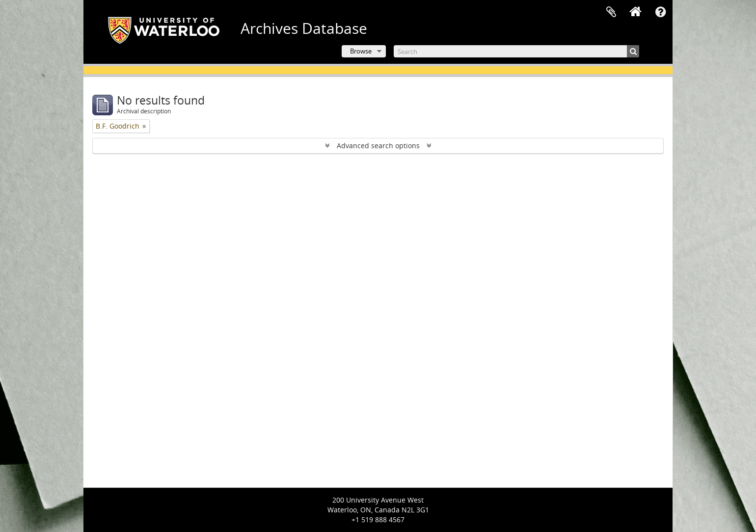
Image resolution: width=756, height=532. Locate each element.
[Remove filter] (144, 126)
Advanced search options (378, 146)
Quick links (660, 12)
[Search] (516, 51)
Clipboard (611, 12)
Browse (361, 51)
